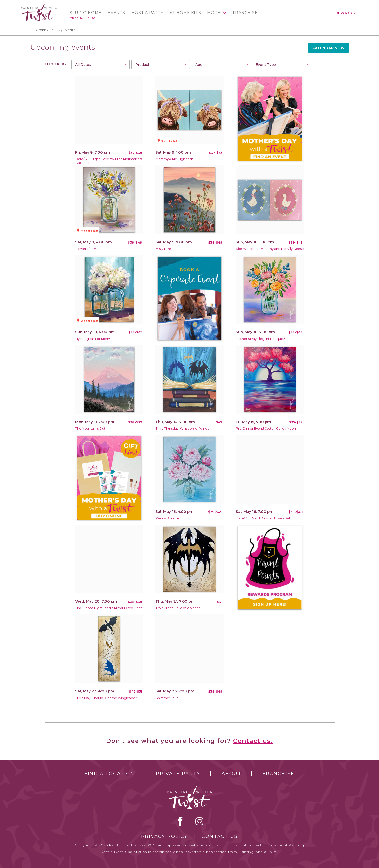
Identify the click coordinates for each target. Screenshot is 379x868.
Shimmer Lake (167, 698)
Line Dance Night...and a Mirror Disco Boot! (109, 608)
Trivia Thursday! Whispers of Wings (182, 429)
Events (116, 13)
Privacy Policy (164, 836)
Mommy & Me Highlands (174, 159)
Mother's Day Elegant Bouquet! (260, 339)
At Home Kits (185, 13)
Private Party (178, 774)
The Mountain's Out (90, 429)
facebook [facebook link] (180, 821)
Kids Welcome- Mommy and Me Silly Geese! (270, 249)
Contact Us (220, 836)
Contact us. (253, 741)
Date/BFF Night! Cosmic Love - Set (263, 518)
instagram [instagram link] (199, 821)
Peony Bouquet (168, 518)
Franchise (245, 13)
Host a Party (147, 13)
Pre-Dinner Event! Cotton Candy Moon (266, 429)
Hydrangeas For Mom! (93, 339)
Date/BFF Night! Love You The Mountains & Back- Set (109, 161)
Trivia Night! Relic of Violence (178, 608)
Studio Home (86, 13)
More (214, 13)
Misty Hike (163, 249)
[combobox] (101, 65)
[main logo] (39, 6)
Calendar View (329, 48)
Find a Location (109, 774)
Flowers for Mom (89, 249)
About (231, 774)
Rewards (345, 13)
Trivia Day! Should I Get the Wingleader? (107, 698)
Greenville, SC (83, 18)
